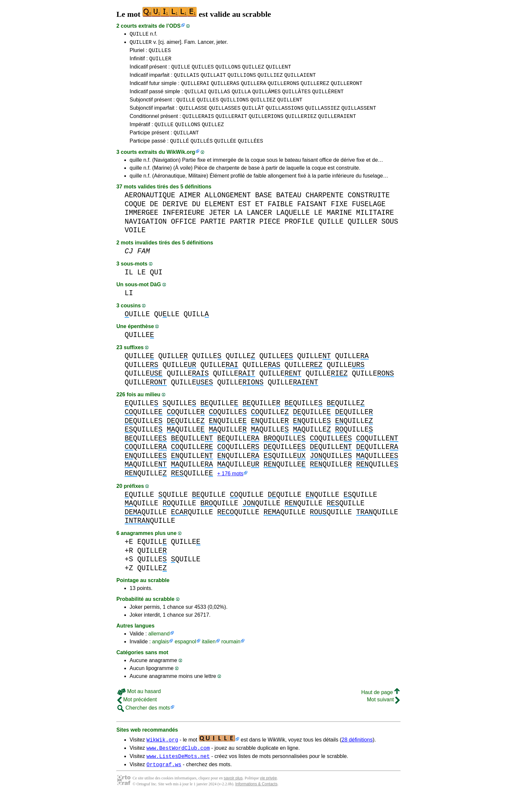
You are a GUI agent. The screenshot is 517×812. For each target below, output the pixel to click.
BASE (264, 209)
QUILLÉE (225, 154)
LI (129, 307)
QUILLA (241, 99)
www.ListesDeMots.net (178, 772)
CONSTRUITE (369, 209)
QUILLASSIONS (284, 118)
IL (129, 286)
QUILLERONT (347, 90)
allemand (159, 648)
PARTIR (243, 235)
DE (154, 218)
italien (209, 656)
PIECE (270, 235)
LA (238, 226)
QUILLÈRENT (328, 99)
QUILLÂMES (266, 99)
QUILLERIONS (266, 127)
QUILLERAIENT (337, 127)
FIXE (339, 218)
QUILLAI (195, 99)
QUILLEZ (253, 71)
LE (318, 226)
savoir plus (233, 796)
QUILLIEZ (270, 81)
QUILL (196, 328)
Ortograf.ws (164, 782)
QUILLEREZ (315, 90)
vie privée (268, 796)
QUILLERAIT (231, 127)
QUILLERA (253, 90)
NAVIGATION (146, 235)
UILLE (137, 328)
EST (245, 218)
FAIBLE (280, 218)
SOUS (390, 235)
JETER (219, 226)
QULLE (167, 328)
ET (259, 218)
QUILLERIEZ (301, 127)
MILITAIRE (375, 226)
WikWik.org (181, 166)
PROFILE (299, 235)
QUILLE (139, 35)
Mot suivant (383, 714)
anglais (160, 656)
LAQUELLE (293, 226)
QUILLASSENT (359, 118)
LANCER (259, 226)
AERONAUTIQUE (150, 209)
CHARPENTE (325, 209)
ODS (175, 26)
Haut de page (380, 707)
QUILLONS (228, 71)
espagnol (185, 656)
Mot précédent (137, 714)
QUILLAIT (213, 81)
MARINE (339, 226)
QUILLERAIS (198, 127)
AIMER (190, 209)
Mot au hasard (139, 706)
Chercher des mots (144, 722)
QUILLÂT (253, 118)
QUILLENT (278, 71)
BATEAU (289, 209)
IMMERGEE (141, 226)
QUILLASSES (225, 118)
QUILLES (160, 53)
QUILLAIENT (300, 81)
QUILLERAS (225, 90)
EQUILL (152, 556)
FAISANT (312, 218)
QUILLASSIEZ (322, 118)
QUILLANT (186, 145)
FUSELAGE (369, 218)
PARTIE (213, 235)
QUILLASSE (193, 118)
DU (196, 218)
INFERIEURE (184, 226)
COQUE (135, 218)
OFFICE (183, 235)
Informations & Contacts (256, 801)
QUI (156, 286)
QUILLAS (219, 99)
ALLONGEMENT (228, 209)
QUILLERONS (284, 90)
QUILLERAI (195, 90)
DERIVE (175, 218)
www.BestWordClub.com (178, 763)
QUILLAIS (186, 81)
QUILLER (141, 44)
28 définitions (357, 754)
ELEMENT (219, 218)
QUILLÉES (250, 154)
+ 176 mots (230, 488)
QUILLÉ (180, 154)
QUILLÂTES (296, 99)
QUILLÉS (202, 154)
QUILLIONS (242, 81)
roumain (231, 656)
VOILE (135, 244)
